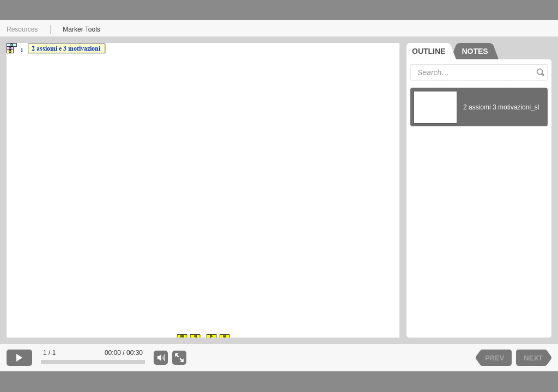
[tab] (431, 51)
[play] (19, 358)
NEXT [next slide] (533, 358)
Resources (22, 29)
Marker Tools (81, 29)
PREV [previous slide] (495, 358)
